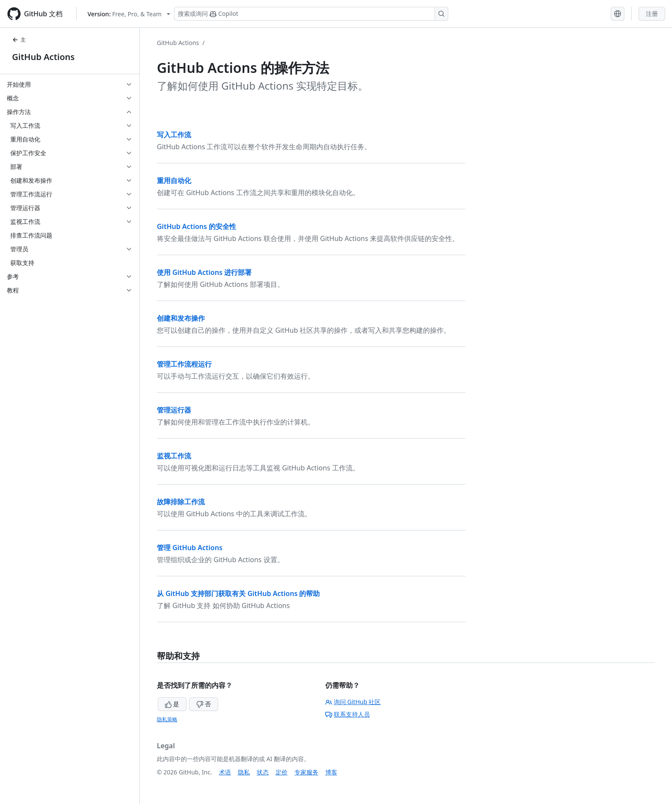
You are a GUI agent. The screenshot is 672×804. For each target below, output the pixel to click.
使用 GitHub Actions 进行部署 (204, 272)
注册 (652, 14)
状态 (263, 772)
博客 (331, 772)
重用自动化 (174, 181)
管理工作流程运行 (184, 364)
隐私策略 (167, 719)
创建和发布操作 (181, 318)
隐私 (244, 772)
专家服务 (306, 772)
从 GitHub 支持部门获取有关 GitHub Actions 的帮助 (238, 593)
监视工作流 (174, 456)
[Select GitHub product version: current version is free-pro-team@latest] (129, 14)
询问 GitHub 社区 (353, 702)
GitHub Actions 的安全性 (196, 226)
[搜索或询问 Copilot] (311, 14)
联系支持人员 (348, 714)
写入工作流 (174, 135)
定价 (282, 772)
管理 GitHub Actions (190, 548)
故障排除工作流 (181, 502)
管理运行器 (174, 410)
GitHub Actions (43, 57)
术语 (225, 772)
